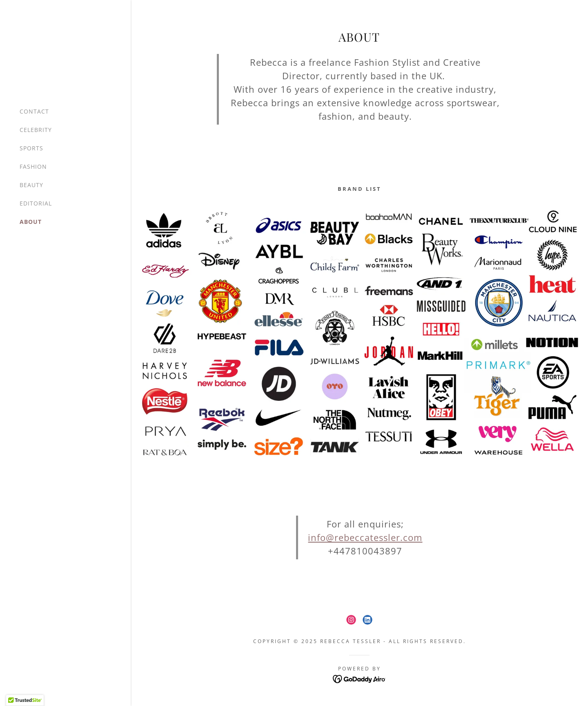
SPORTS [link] (31, 148)
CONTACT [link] (34, 111)
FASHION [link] (33, 166)
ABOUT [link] (31, 222)
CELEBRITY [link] (36, 130)
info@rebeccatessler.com (365, 537)
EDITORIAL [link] (36, 203)
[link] (351, 620)
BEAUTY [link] (31, 185)
